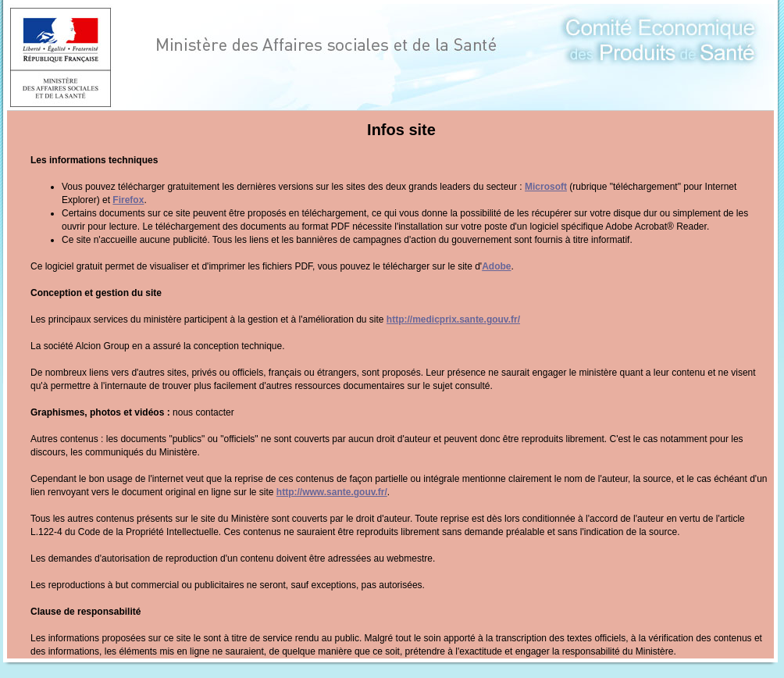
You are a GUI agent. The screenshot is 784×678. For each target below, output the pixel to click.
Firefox (128, 200)
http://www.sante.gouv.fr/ (332, 492)
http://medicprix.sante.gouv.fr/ (453, 319)
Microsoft (546, 187)
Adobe (496, 266)
